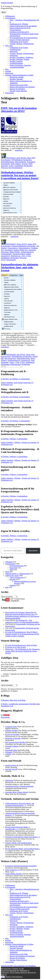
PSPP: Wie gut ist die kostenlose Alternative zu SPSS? (19, 110)
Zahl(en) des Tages (12, 576)
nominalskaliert (6, 254)
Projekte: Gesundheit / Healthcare (21, 57)
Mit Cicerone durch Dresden (15, 742)
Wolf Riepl (10, 158)
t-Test (23, 256)
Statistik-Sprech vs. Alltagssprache (17, 574)
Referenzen (14, 52)
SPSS (14, 160)
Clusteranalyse (13, 248)
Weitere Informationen (14, 977)
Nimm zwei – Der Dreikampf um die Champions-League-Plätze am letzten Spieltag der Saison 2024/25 (23, 651)
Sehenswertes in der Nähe (19, 85)
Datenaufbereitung (7, 162)
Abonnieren (33, 551)
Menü (4, 12)
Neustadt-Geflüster (12, 746)
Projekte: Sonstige (16, 61)
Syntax (11, 166)
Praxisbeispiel (6, 160)
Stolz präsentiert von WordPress (25, 966)
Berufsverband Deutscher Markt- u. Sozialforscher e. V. (18, 828)
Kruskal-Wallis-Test (21, 250)
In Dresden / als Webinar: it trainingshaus (15, 379)
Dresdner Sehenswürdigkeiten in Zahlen (19, 75)
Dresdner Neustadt (16, 79)
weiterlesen (19, 150)
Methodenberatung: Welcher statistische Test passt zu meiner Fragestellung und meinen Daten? (20, 175)
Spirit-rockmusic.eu (12, 870)
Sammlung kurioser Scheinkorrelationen (19, 786)
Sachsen (12, 585)
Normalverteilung (19, 254)
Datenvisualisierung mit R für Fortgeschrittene (20, 29)
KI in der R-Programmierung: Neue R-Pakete (21, 645)
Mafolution (9, 780)
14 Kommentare (17, 168)
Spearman (4, 166)
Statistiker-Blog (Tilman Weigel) (17, 792)
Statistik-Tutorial (11, 769)
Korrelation (31, 162)
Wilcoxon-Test (6, 168)
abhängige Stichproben (23, 160)
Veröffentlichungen (16, 63)
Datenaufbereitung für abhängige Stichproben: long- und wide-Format (20, 267)
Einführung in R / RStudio (19, 24)
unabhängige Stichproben (23, 166)
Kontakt (8, 71)
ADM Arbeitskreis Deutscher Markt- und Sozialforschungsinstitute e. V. (20, 804)
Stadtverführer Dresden (13, 874)
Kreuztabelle (5, 164)
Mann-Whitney (16, 164)
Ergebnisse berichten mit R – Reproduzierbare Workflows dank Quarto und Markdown (24, 34)
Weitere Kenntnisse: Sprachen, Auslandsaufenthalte (20, 66)
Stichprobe (5, 362)
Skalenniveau (16, 256)
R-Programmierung (16, 566)
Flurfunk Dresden (11, 730)
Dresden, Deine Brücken (18, 91)
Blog (7, 69)
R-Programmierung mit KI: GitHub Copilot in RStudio (22, 635)
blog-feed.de (5, 717)
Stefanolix (9, 752)
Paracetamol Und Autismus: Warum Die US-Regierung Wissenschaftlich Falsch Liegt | (21, 613)
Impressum (9, 73)
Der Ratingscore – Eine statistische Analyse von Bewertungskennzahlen (22, 621)
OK (3, 977)
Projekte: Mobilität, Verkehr (19, 59)
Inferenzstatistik (20, 162)
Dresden (13, 579)
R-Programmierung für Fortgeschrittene (24, 38)
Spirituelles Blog (11, 750)
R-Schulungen (10, 18)
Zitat (7, 587)
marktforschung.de (12, 765)
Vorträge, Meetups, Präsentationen (22, 44)
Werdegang (14, 55)
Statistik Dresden (7, 3)
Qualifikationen (15, 50)
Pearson (25, 164)
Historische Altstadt (17, 77)
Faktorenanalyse (24, 248)
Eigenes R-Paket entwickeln (19, 40)
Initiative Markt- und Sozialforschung (18, 843)
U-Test (28, 256)
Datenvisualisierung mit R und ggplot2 (23, 26)
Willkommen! (10, 16)
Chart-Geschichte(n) (17, 578)
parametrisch (5, 256)
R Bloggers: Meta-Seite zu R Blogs (13, 700)
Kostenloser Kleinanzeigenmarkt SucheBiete (21, 866)
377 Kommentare (10, 260)
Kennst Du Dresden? (13, 734)
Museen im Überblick (17, 89)
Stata (33, 360)
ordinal (28, 254)
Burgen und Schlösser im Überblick (22, 87)
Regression (15, 246)
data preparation (10, 358)
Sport (7, 572)
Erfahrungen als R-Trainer (19, 42)
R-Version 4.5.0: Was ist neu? (16, 647)
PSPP (30, 164)
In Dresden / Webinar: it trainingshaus (14, 439)
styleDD (8, 754)
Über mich (9, 46)
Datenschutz (10, 93)
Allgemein (9, 562)
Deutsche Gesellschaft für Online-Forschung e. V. (23, 837)
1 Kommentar (25, 364)
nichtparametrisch (27, 252)
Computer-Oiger (11, 727)
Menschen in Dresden (13, 738)
